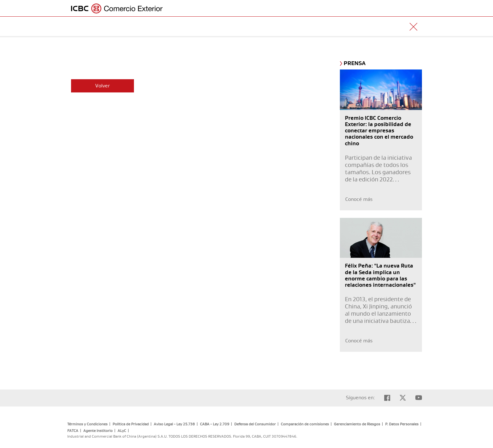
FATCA (73, 431)
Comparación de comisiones (305, 424)
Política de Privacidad (131, 424)
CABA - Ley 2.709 (215, 424)
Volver (102, 86)
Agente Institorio (98, 431)
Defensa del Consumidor (255, 424)
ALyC (122, 431)
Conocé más (359, 199)
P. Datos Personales (402, 424)
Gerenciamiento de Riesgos (357, 424)
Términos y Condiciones (87, 424)
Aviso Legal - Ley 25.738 (174, 424)
